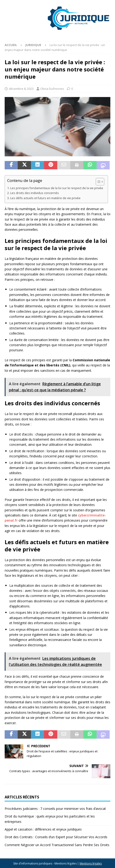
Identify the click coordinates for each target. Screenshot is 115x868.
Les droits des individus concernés (35, 193)
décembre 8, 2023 (21, 89)
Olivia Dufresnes (52, 89)
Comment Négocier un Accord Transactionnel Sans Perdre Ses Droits (57, 845)
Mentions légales (91, 863)
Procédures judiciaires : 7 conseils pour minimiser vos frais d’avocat (55, 809)
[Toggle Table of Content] (98, 182)
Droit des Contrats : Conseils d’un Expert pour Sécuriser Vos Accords (56, 837)
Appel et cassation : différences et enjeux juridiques (43, 829)
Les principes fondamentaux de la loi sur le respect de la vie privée (57, 188)
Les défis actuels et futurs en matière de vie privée (45, 198)
